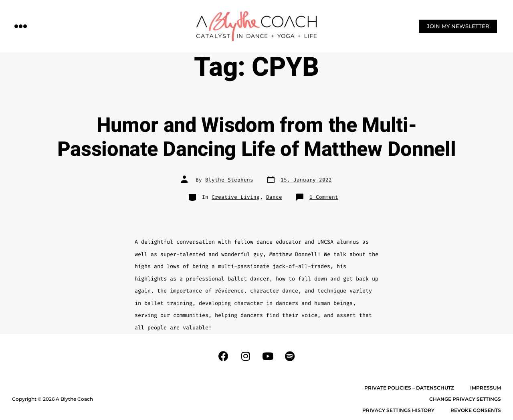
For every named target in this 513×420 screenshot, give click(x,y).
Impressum (486, 388)
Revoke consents (476, 410)
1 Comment (324, 197)
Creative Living (236, 197)
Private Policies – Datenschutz (409, 388)
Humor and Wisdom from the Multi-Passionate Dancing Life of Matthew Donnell (257, 138)
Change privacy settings (465, 399)
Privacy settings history (398, 410)
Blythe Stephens (229, 180)
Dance (274, 197)
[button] (21, 26)
